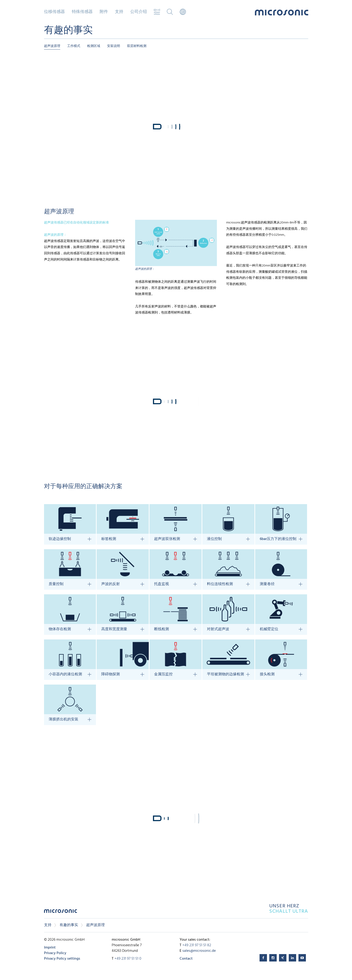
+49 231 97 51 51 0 (128, 959)
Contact (186, 959)
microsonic (60, 912)
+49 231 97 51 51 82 (197, 945)
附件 (104, 12)
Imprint (50, 948)
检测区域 (94, 46)
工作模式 (74, 46)
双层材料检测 (137, 46)
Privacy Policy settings (62, 959)
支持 (119, 12)
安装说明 (114, 46)
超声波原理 (52, 46)
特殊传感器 (82, 12)
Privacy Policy (55, 953)
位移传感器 (54, 12)
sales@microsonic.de (199, 951)
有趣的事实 (69, 925)
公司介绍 (139, 12)
